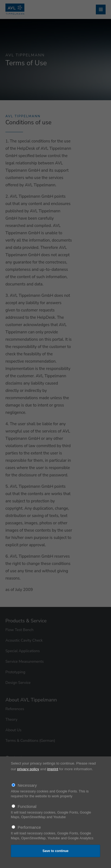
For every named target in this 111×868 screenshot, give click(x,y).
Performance (29, 827)
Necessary (27, 785)
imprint (53, 769)
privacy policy (28, 769)
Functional (27, 806)
